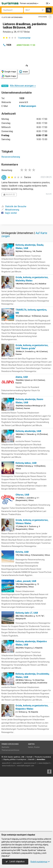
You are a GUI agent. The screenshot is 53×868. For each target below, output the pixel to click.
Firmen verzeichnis (29, 3)
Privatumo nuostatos (43, 812)
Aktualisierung (10, 210)
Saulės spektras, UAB (16, 812)
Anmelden (41, 814)
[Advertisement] (26, 252)
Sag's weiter (9, 213)
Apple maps (9, 76)
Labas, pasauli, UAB (26, 636)
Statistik (31, 814)
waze (23, 72)
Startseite (5, 802)
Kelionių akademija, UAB (28, 486)
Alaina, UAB (22, 432)
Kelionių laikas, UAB (26, 518)
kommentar (24, 38)
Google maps (9, 72)
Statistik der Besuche (14, 206)
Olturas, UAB (22, 550)
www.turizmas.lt (30, 818)
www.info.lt (6, 818)
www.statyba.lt (44, 818)
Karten (31, 799)
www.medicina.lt (8, 821)
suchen (49, 10)
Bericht (49, 194)
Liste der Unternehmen (12, 17)
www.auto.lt (17, 818)
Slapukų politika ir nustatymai (15, 814)
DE (48, 3)
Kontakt (30, 812)
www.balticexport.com (26, 821)
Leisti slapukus (15, 861)
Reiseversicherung (11, 157)
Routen (37, 802)
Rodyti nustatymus (40, 862)
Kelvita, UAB (22, 607)
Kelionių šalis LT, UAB (27, 668)
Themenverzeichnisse (10, 805)
